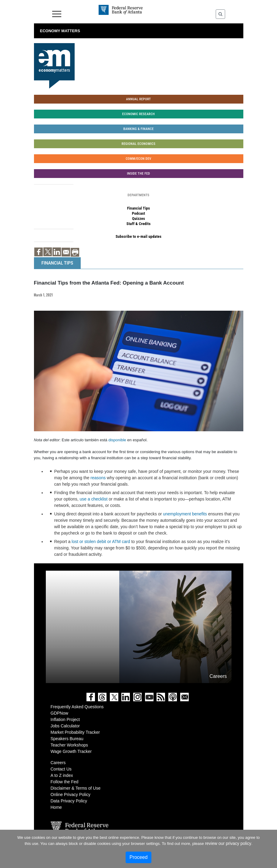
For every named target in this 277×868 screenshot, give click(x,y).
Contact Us (61, 769)
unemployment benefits (185, 514)
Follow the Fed (65, 782)
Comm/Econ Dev (138, 159)
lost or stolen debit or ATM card (101, 542)
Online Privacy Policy (71, 795)
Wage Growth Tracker (71, 751)
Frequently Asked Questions (77, 707)
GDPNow (59, 713)
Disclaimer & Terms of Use (76, 788)
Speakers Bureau (67, 739)
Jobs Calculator (65, 726)
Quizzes (138, 219)
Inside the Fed (139, 174)
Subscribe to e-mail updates (138, 236)
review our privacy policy (228, 843)
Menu (57, 14)
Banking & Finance (138, 129)
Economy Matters (60, 31)
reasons (98, 478)
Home (56, 807)
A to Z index (62, 775)
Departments (139, 195)
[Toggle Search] (220, 14)
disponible (117, 440)
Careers (58, 763)
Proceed (139, 857)
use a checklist (94, 499)
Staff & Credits (139, 224)
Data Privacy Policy (69, 801)
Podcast (139, 213)
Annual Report (139, 99)
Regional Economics (138, 144)
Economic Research (138, 114)
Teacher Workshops (69, 745)
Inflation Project (65, 719)
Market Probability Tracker (75, 732)
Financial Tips (138, 208)
